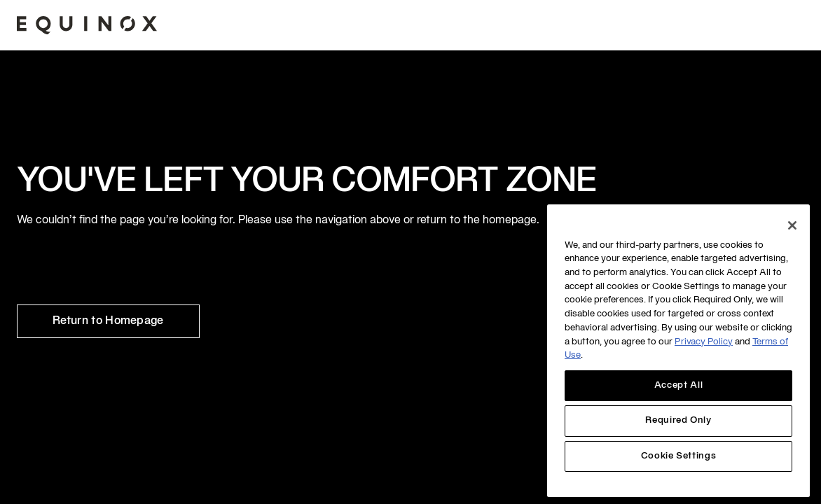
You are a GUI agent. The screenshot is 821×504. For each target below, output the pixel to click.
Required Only (678, 421)
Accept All (679, 386)
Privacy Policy (704, 342)
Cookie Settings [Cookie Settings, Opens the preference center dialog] (679, 456)
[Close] (792, 225)
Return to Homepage (108, 321)
